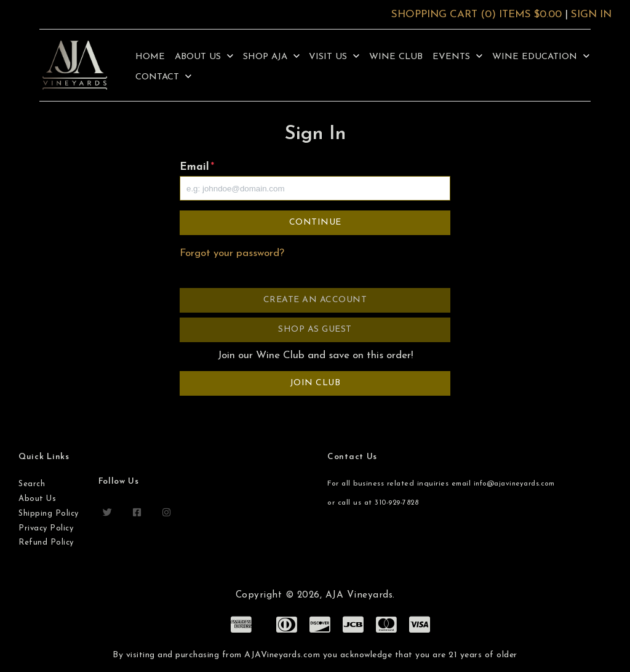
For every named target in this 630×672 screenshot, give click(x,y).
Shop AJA (271, 57)
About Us (204, 57)
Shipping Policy (49, 514)
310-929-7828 (397, 503)
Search (32, 484)
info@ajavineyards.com (514, 484)
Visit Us (334, 57)
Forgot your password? (232, 253)
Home (150, 57)
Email (197, 167)
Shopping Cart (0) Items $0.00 (476, 14)
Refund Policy (46, 542)
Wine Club (396, 57)
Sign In (591, 14)
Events (457, 57)
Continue (315, 222)
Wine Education (541, 57)
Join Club (315, 383)
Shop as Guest (315, 330)
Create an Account (315, 300)
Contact (163, 77)
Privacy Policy (46, 528)
